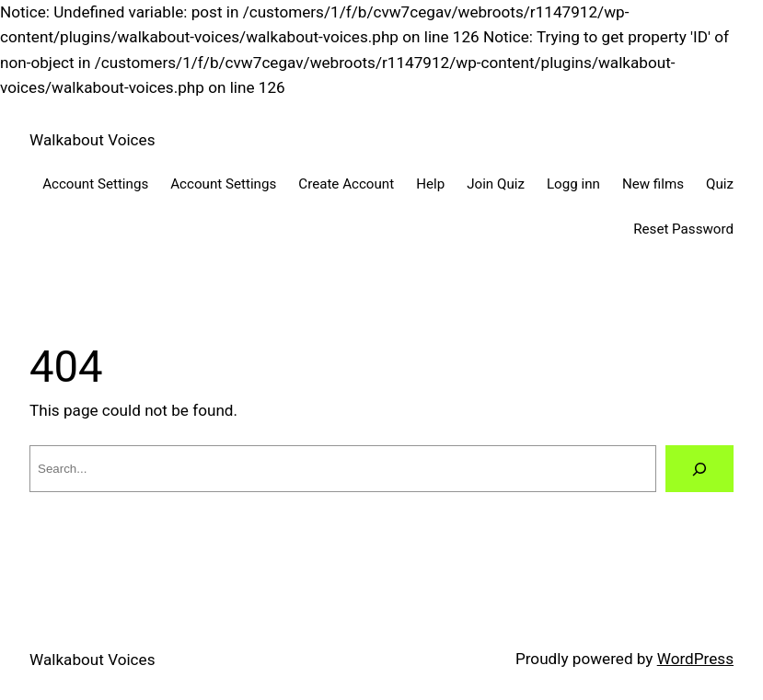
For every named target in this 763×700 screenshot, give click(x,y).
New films (653, 184)
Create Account (346, 184)
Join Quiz (496, 184)
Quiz (720, 184)
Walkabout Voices (92, 140)
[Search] (699, 469)
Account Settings (95, 184)
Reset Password (683, 229)
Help (430, 184)
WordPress (695, 659)
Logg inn (573, 184)
